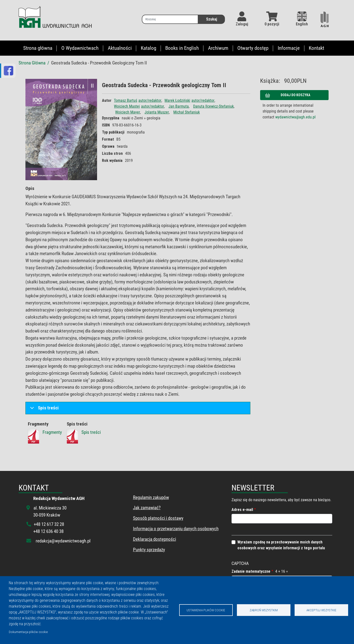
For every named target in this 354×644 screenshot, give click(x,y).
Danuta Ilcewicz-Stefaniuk (213, 106)
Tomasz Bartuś (126, 100)
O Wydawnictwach (80, 48)
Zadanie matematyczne (251, 571)
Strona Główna (32, 63)
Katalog (149, 48)
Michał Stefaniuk (187, 112)
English (302, 19)
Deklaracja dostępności (155, 539)
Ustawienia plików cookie (206, 610)
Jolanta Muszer (157, 112)
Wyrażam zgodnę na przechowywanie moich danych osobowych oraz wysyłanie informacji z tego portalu (281, 545)
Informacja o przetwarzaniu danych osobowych (176, 529)
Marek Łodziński (177, 100)
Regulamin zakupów (151, 497)
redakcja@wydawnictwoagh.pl (63, 541)
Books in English (182, 48)
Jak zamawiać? (147, 508)
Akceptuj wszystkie (321, 610)
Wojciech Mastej (127, 106)
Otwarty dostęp (253, 48)
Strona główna (38, 48)
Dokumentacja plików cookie (28, 632)
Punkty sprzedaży (149, 550)
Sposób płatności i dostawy (158, 518)
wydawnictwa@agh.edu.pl (295, 117)
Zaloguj (242, 24)
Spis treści (44, 410)
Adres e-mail (242, 510)
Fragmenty (52, 432)
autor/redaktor (150, 100)
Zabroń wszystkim (264, 610)
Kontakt (316, 48)
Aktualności (120, 48)
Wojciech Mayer (128, 112)
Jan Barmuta (179, 106)
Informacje (289, 48)
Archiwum (218, 48)
